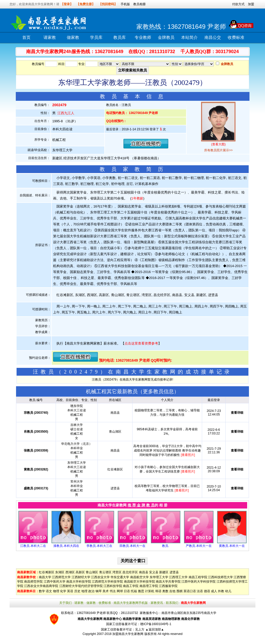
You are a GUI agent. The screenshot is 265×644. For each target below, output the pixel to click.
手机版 (125, 4)
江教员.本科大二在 (33, 546)
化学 (63, 591)
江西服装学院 (168, 586)
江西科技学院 (113, 586)
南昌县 (144, 572)
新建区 (164, 572)
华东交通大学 (120, 577)
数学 (42, 591)
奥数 (165, 591)
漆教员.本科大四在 (66, 546)
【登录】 (67, 4)
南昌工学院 (131, 586)
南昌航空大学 (139, 577)
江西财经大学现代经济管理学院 (81, 586)
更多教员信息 (158, 391)
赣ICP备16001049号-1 (156, 624)
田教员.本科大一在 (132, 546)
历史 (77, 591)
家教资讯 (157, 603)
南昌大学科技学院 (79, 582)
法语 (200, 591)
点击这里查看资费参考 (141, 343)
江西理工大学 (178, 577)
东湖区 (60, 572)
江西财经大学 (81, 577)
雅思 (141, 591)
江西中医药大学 (55, 582)
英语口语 (190, 591)
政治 (91, 591)
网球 (120, 591)
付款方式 (238, 4)
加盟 (251, 4)
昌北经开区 (130, 572)
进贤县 (174, 572)
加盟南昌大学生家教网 (128, 634)
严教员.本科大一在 (199, 546)
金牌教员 (166, 37)
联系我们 (172, 603)
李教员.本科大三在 (99, 546)
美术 (106, 591)
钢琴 (99, 591)
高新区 (80, 572)
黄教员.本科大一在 (232, 546)
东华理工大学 (159, 577)
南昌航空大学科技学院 (139, 582)
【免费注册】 (86, 4)
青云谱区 (105, 572)
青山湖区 (92, 572)
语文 (49, 591)
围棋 (180, 591)
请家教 (50, 37)
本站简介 (189, 37)
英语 (70, 591)
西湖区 (70, 572)
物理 (56, 591)
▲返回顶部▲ (155, 629)
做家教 (73, 37)
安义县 (154, 572)
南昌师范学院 (33, 582)
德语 (207, 591)
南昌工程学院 (198, 577)
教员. (165, 546)
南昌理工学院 (149, 586)
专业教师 (143, 37)
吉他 (172, 591)
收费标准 (236, 37)
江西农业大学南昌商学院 (41, 586)
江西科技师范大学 (220, 577)
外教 (221, 591)
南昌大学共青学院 (168, 582)
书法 (113, 591)
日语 (127, 591)
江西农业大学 (100, 577)
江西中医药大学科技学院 (198, 582)
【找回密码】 (108, 4)
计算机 (150, 591)
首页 (26, 37)
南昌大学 (45, 577)
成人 (214, 591)
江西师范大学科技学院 (107, 582)
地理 (84, 591)
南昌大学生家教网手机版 (131, 603)
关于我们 (65, 603)
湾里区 (117, 572)
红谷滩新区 (47, 572)
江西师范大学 (61, 577)
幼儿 (228, 591)
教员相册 (139, 4)
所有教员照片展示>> (218, 150)
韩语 (158, 591)
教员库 (120, 37)
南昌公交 (213, 37)
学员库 (96, 37)
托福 (134, 591)
